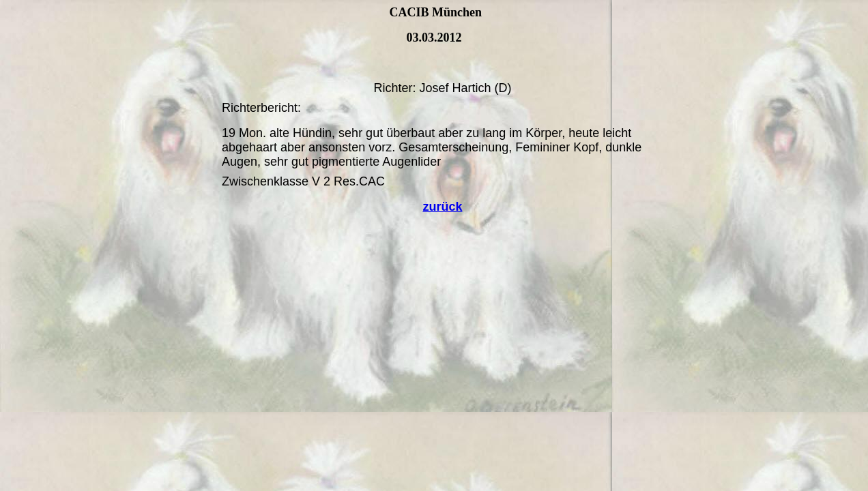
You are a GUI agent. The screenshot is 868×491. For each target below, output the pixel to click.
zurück (442, 207)
